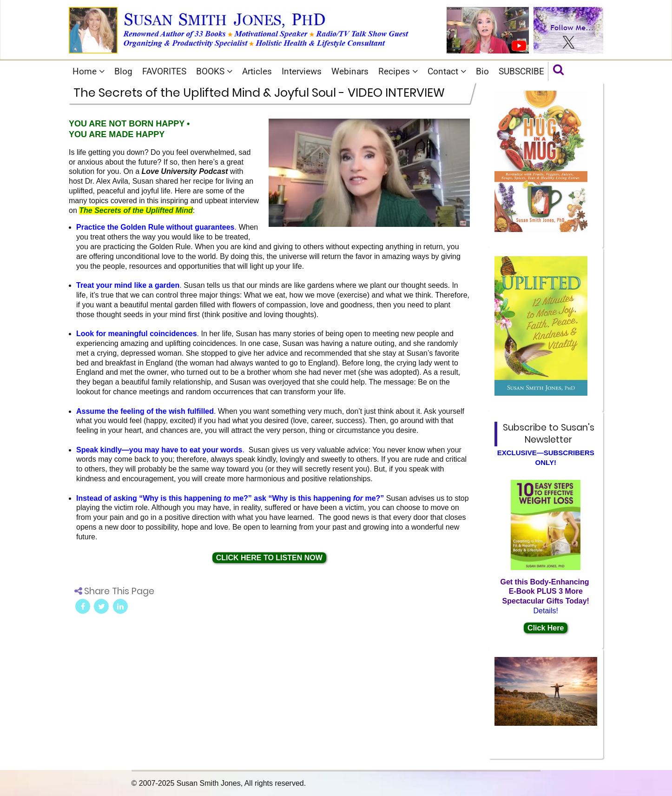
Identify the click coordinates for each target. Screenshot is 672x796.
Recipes (398, 71)
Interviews (302, 71)
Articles (257, 71)
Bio (482, 71)
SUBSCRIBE (521, 71)
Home (89, 71)
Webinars (350, 71)
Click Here (546, 628)
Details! (546, 611)
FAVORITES (164, 71)
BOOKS (214, 71)
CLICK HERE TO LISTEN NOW (269, 558)
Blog (123, 71)
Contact (447, 71)
